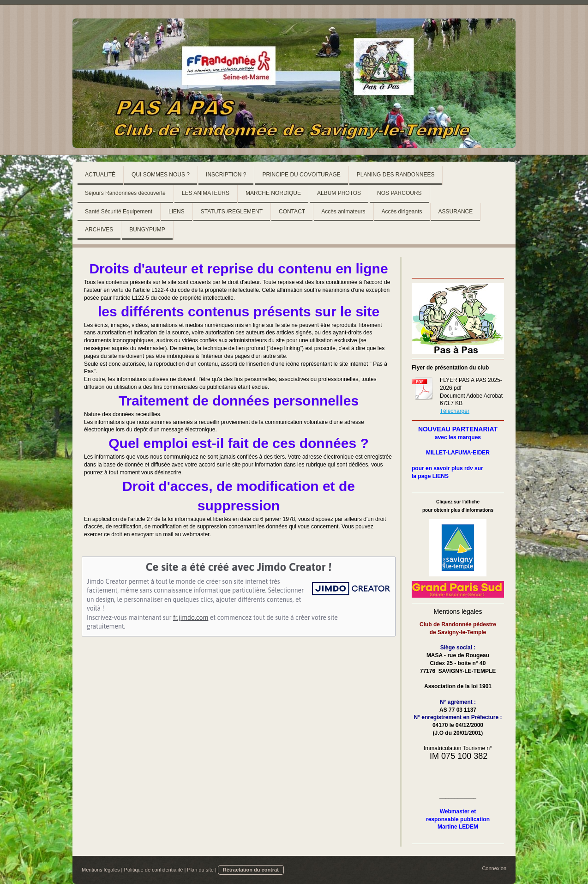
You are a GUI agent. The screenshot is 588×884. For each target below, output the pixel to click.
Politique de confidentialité (154, 870)
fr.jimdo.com (191, 618)
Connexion (494, 868)
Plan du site (200, 870)
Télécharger (455, 411)
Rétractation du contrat (251, 870)
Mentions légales (101, 870)
